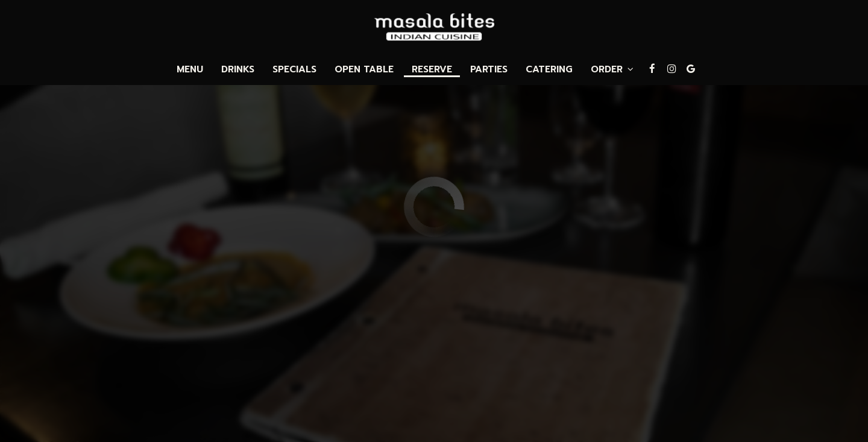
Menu (190, 69)
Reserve (432, 69)
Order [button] (612, 69)
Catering (549, 69)
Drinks (238, 69)
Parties (489, 69)
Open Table (364, 69)
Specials (294, 69)
